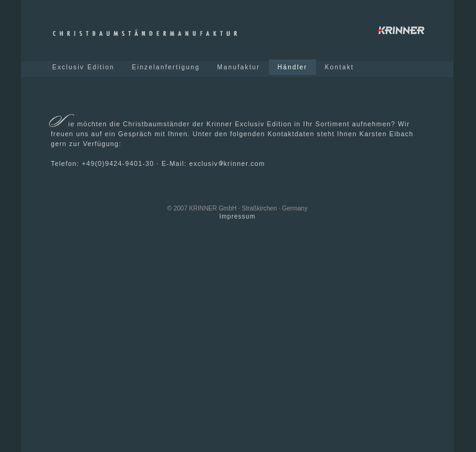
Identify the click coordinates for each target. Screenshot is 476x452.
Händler (293, 67)
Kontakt (339, 67)
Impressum (237, 216)
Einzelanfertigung (166, 67)
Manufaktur (238, 67)
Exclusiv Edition (85, 67)
